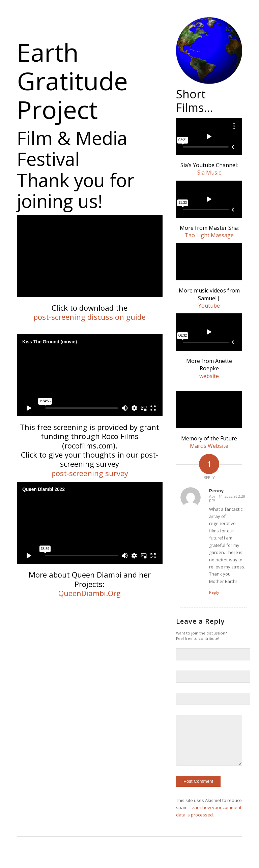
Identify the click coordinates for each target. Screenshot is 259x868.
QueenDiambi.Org (90, 593)
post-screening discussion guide (90, 317)
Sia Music (209, 173)
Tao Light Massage (209, 235)
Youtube (209, 306)
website (209, 376)
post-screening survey (90, 473)
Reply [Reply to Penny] (214, 592)
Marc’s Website (209, 446)
